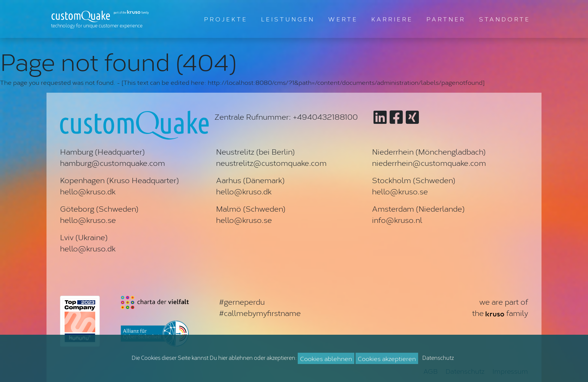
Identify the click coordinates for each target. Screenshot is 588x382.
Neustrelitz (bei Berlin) (255, 151)
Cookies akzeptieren (387, 358)
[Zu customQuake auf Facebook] (396, 116)
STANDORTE (505, 19)
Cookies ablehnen (326, 358)
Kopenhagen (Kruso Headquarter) (119, 180)
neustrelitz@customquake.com (271, 162)
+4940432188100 (325, 116)
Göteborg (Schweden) (99, 208)
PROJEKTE (226, 19)
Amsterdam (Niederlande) (418, 208)
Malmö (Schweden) (251, 208)
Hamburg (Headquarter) (102, 151)
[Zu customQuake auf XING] (412, 116)
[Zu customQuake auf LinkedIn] (380, 116)
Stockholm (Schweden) (414, 180)
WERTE (343, 19)
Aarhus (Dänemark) (250, 180)
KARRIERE (392, 19)
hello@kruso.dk (88, 191)
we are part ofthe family (500, 307)
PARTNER (446, 19)
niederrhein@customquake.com (429, 162)
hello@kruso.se (400, 191)
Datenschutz (438, 358)
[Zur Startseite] (102, 19)
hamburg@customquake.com (112, 162)
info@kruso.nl (397, 220)
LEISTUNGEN (288, 19)
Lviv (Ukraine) (84, 237)
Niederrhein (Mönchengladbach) (429, 151)
